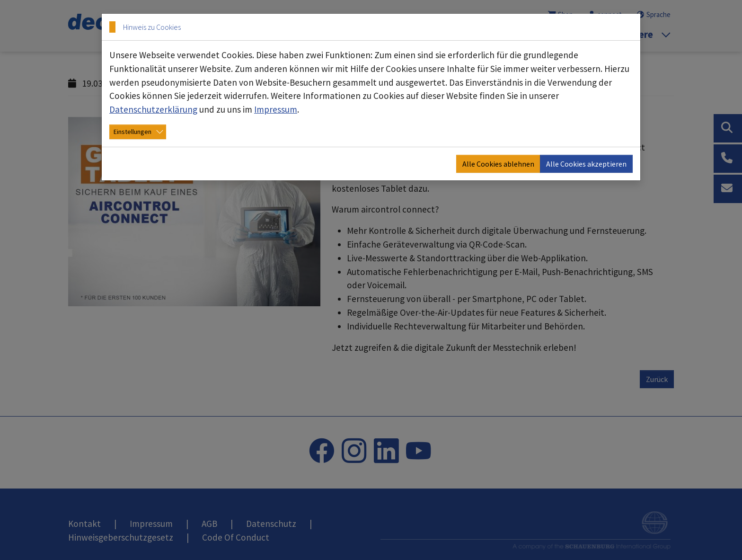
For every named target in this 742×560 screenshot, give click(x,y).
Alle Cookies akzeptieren (586, 164)
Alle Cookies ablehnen (498, 164)
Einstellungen (132, 132)
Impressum (276, 109)
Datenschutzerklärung (153, 109)
